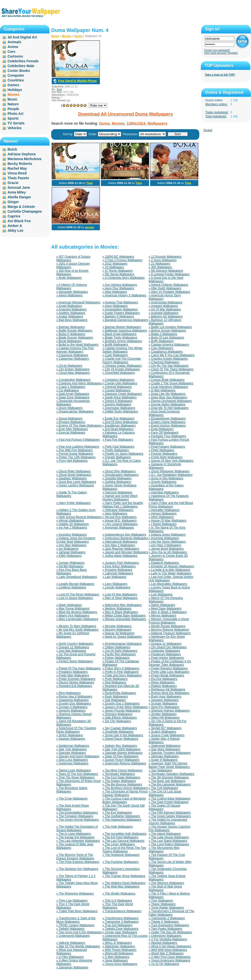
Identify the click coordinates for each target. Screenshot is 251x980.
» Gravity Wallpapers (163, 482)
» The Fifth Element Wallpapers (170, 813)
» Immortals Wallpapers (118, 528)
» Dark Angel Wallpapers (73, 394)
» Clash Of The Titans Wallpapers (171, 369)
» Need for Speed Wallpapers (122, 637)
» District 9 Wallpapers (117, 401)
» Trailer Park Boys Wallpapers (77, 911)
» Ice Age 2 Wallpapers (72, 528)
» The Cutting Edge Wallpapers (169, 799)
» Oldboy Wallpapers (116, 647)
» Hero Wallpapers (115, 514)
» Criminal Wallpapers (117, 387)
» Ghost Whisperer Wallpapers (169, 471)
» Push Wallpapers (115, 679)
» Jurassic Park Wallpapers (121, 563)
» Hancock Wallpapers (117, 492)
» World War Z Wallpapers (166, 953)
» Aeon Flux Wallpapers (118, 288)
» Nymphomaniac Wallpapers (122, 644)
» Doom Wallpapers (69, 408)
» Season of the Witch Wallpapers (125, 707)
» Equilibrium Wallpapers (119, 426)
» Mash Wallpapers (69, 605)
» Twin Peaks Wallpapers (165, 929)
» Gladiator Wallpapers (72, 478)
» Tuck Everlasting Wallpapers (169, 925)
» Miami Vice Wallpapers (73, 616)
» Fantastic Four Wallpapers (167, 436)
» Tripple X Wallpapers (164, 922)
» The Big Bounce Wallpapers (122, 784)
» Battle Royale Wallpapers (74, 331)
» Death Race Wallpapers (119, 397)
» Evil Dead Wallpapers (118, 429)
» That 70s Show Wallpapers (75, 777)
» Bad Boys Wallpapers (72, 320)
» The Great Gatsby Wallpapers (170, 816)
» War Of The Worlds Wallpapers (78, 946)
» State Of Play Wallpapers (120, 756)
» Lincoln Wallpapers (116, 587)
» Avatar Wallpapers (70, 316)
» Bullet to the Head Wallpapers (77, 345)
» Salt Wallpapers (114, 700)
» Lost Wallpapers (161, 594)
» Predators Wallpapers (72, 672)
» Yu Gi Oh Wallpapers (164, 964)
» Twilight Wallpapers (70, 929)
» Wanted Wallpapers (163, 943)
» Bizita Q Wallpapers (71, 334)
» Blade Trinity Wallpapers (120, 338)
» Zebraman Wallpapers (72, 967)
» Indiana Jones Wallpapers (167, 535)
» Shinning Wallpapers (117, 714)
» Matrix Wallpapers (162, 605)
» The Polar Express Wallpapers (78, 862)
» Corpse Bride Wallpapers (167, 380)
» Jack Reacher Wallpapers (121, 549)
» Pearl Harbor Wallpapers (166, 658)
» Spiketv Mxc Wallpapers (120, 746)
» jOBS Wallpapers (69, 556)
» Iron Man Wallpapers (71, 545)
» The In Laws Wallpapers (74, 834)
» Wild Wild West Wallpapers (168, 950)
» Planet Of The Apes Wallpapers (78, 668)
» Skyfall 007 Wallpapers (165, 728)
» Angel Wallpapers (69, 306)
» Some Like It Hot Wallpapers (123, 735)
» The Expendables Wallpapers (77, 813)
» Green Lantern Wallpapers (75, 485)
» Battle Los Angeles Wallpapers (170, 327)
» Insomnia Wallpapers (164, 538)
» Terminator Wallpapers (119, 774)
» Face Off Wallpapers (164, 433)
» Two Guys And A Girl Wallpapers (79, 932)
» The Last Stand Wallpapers (168, 841)
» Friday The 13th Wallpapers (76, 457)
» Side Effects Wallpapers (120, 718)
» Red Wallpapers (114, 682)
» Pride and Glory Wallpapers (122, 675)
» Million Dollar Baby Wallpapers (124, 616)
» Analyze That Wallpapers (120, 302)
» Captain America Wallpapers (169, 345)
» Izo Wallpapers (67, 549)
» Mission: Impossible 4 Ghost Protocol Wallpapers (169, 621)
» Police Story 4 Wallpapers (121, 668)
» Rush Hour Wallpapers (165, 696)
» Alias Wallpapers (115, 292)
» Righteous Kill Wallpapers (167, 689)
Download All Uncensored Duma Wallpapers (125, 114)
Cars (11, 52)
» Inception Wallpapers (72, 535)
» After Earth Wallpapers (165, 288)
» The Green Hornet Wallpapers (77, 820)
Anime (13, 47)
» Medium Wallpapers (117, 609)
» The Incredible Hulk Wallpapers (124, 834)
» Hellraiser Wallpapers (118, 510)
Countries (16, 80)
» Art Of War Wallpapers (165, 309)
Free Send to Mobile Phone (77, 81)
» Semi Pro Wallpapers (164, 707)
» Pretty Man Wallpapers (73, 675)
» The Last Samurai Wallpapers (123, 841)
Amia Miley (17, 192)
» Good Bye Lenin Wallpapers (76, 482)
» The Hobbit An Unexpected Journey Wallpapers (168, 821)
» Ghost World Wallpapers (74, 475)
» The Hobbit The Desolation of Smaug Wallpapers (77, 828)
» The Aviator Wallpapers (119, 781)
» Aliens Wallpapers (69, 295)
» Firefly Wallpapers (116, 450)
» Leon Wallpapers (115, 584)
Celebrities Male (21, 66)
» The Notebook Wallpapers (121, 855)
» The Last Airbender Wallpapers (78, 841)
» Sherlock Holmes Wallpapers (169, 711)
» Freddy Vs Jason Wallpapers (123, 454)
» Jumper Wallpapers (70, 563)
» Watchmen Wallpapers (119, 946)
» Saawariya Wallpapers (72, 700)
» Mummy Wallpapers (117, 630)
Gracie (13, 183)
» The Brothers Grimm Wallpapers (125, 788)
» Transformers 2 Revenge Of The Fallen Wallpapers (171, 913)
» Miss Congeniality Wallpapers (77, 619)
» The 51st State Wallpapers (121, 777)
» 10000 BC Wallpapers (118, 257)
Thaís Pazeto (18, 178)
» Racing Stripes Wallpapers (75, 682)
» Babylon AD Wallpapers (166, 316)
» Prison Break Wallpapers (166, 675)
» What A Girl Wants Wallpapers (170, 946)
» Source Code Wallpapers (167, 735)
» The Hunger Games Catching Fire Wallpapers (169, 828)
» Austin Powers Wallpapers (121, 313)
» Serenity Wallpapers (71, 711)
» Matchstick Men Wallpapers (122, 605)
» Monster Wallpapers (117, 626)
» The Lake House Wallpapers (169, 837)
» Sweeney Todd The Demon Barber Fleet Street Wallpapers (169, 765)
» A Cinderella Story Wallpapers (123, 278)
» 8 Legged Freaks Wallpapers (169, 274)
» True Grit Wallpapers (117, 925)
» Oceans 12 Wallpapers (73, 647)
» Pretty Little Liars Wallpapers (169, 672)
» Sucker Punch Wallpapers (121, 760)
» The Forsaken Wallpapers (75, 816)
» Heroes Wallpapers (163, 514)
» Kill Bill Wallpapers (70, 566)
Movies (67, 36)
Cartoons (15, 56)
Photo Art (15, 114)
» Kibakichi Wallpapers (164, 563)
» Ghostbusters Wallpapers (120, 475)
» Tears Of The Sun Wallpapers (77, 774)
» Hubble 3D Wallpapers (73, 524)
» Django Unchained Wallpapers (170, 401)
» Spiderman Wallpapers (73, 746)
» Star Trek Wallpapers (72, 749)
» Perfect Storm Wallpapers (75, 661)
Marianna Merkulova (24, 159)
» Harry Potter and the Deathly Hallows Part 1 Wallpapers (123, 505)
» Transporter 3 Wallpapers (120, 922)
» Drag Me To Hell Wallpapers (169, 408)
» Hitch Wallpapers (161, 517)
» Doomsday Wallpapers (119, 408)
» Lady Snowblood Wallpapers (77, 577)
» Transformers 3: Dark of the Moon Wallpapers (76, 920)
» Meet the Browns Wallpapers (77, 612)
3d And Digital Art (22, 37)
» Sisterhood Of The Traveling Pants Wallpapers (76, 730)
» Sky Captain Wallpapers (120, 728)
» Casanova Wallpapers (72, 355)
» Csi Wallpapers (68, 390)
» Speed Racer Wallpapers (120, 739)
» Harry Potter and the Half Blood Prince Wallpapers (171, 505)
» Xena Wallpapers (115, 960)
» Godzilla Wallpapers (117, 478)
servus (89, 227)
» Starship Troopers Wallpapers (170, 753)
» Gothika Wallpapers (117, 482)
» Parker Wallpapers (116, 658)
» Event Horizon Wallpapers (167, 426)
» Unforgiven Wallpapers (165, 936)
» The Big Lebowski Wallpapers (170, 784)
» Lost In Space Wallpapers (75, 598)
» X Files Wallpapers (70, 957)
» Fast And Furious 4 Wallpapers (78, 440)
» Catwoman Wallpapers (73, 359)
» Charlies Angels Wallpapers (168, 359)
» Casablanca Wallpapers (166, 352)
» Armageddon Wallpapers (120, 309)
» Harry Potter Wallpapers (74, 503)
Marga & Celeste (21, 207)
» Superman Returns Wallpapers (124, 763)
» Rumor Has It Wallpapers (74, 696)
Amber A (15, 226)
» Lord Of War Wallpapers (120, 594)
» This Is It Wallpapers (117, 901)
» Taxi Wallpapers (160, 770)
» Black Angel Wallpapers (119, 334)
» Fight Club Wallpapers (118, 447)
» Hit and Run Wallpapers (119, 517)
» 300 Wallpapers (160, 267)
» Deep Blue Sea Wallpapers (168, 397)
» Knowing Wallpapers (117, 570)
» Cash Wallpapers (115, 355)
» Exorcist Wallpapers (71, 433)
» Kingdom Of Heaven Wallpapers (171, 566)
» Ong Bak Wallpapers (71, 651)
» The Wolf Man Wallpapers (121, 886)
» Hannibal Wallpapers (164, 492)
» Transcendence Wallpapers (122, 911)
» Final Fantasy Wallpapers (167, 447)
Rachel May (17, 168)
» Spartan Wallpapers (71, 739)
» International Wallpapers (120, 542)
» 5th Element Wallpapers (166, 271)
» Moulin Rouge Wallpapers (167, 626)
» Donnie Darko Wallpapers (167, 404)
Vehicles (15, 128)
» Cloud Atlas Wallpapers (73, 373)
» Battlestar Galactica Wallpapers (125, 331)
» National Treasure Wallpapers (170, 633)
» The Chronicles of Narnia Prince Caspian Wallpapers (125, 793)
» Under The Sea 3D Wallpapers (170, 932)
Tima (59, 89)
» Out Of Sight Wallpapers (120, 651)
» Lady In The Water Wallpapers (170, 573)
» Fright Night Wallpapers (166, 457)
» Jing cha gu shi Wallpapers (168, 552)
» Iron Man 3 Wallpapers (165, 545)
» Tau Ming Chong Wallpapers (122, 770)
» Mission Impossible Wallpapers (124, 619)
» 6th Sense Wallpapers (118, 274)
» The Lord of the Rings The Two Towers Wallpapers (124, 850)
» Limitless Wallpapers (71, 587)
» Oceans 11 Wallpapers (165, 644)
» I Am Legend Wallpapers (120, 524)
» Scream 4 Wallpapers (72, 707)
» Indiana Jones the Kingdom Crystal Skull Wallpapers (76, 540)
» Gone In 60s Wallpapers (166, 478)
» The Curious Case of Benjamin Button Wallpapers (124, 800)
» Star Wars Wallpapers (164, 749)
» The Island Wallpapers (165, 834)
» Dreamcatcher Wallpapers (75, 411)
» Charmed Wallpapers (164, 362)
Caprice (14, 216)
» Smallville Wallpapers (118, 732)
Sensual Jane (19, 188)
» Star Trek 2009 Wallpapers (121, 749)
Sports (13, 118)
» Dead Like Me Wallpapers (167, 394)
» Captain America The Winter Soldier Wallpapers (122, 350)
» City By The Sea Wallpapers (169, 366)
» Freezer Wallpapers (163, 454)
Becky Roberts (20, 164)
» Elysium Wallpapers (71, 422)
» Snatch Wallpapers (162, 732)
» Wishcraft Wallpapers (118, 953)
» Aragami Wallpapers (163, 306)
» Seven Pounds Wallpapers (121, 711)
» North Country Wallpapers (75, 644)
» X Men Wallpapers (116, 957)
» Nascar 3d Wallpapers (118, 633)
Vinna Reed (17, 173)
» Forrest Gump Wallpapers (75, 454)
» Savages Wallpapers (164, 700)
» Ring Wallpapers (69, 693)
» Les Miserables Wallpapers (168, 584)
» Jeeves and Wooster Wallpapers (125, 552)
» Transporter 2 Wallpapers (167, 918)
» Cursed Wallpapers (116, 390)
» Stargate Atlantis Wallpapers (122, 753)
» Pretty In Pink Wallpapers (120, 672)
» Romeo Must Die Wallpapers (169, 693)
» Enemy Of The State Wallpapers (79, 426)
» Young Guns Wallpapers (120, 964)
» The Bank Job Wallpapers (167, 781)
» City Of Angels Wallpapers (121, 369)
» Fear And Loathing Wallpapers (78, 447)
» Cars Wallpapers (161, 348)
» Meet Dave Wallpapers (165, 609)
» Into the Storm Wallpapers (167, 542)
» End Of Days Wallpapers (120, 422)
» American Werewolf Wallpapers (78, 302)
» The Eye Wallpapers (117, 813)
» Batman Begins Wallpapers (122, 327)
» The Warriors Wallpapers (166, 883)
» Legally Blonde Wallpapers (75, 584)
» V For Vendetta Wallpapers (168, 939)
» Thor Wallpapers (161, 901)
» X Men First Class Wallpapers (170, 957)
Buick (12, 149)
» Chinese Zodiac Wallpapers (122, 366)
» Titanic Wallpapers (162, 904)
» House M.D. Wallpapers (119, 521)
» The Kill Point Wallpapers (120, 837)
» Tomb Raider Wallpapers (166, 908)
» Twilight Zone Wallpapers (120, 929)
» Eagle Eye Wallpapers (118, 418)
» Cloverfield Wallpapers (119, 373)
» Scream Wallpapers (163, 704)
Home (55, 36)
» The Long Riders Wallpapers (169, 844)
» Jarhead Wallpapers (71, 552)
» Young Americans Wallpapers (169, 960)
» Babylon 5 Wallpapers (118, 316)
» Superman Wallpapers (72, 763)
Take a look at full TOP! (220, 75)
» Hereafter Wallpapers (164, 510)
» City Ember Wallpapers (73, 369)
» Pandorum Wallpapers (165, 654)
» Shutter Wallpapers (163, 714)
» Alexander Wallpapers (72, 292)
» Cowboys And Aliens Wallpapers (79, 383)
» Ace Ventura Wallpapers (120, 285)
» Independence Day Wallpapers (124, 535)
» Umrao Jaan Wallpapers (120, 932)
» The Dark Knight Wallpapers (169, 802)
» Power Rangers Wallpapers (168, 668)
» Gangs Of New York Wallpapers (171, 461)
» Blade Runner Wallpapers (75, 338)
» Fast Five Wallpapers (118, 440)
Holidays (15, 90)
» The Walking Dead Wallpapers (124, 883)
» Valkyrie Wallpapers (71, 943)
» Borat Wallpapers (69, 341)
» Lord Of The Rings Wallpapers (78, 594)
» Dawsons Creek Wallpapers (122, 394)
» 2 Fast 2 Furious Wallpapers (122, 260)
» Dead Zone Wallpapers (73, 397)
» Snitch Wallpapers (70, 735)
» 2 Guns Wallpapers (163, 260)
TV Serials (16, 123)
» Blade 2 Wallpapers (163, 334)
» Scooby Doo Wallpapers (74, 704)
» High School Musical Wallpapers (79, 517)
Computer (16, 75)
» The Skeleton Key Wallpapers (77, 869)
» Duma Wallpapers (69, 418)
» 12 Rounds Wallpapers (165, 257)
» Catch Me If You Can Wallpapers (172, 355)
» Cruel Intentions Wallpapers (168, 387)
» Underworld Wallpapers (73, 936)
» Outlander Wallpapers (164, 651)
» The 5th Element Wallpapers (169, 777)
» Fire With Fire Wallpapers (74, 450)
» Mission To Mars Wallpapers (76, 626)
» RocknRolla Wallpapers (119, 693)
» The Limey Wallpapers (119, 844)
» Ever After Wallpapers (72, 429)
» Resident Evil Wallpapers (74, 686)
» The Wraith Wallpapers (119, 894)
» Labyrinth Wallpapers (118, 573)
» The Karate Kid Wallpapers (75, 837)
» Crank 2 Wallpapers (71, 387)
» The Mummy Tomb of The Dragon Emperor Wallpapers (75, 857)
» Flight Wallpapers (161, 450)
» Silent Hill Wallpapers (164, 718)
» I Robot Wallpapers (163, 524)
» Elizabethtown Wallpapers (167, 418)
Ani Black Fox (19, 221)
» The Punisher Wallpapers (120, 862)
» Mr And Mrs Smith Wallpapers (77, 630)
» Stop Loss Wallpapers (72, 760)
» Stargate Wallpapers (71, 753)
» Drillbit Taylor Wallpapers (120, 411)
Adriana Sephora (22, 154)
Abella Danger (19, 197)
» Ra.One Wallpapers (163, 679)
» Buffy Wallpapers (161, 341)
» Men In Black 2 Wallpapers (168, 612)
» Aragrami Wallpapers (71, 309)
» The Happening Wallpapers (122, 820)
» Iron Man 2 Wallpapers (119, 545)
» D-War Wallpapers (162, 390)
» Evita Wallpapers (161, 429)
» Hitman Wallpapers (70, 521)
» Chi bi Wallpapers (69, 366)
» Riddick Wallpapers (163, 686)
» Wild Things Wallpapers (119, 950)
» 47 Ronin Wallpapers (118, 271)
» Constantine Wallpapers (73, 380)
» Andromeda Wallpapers (165, 302)
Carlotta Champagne (25, 211)
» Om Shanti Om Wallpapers (168, 647)
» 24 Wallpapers (113, 267)
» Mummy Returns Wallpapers (169, 630)
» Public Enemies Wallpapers (76, 679)
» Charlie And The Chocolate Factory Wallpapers (122, 360)
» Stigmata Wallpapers (164, 756)
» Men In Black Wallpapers (120, 612)
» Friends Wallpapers (117, 457)
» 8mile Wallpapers (69, 278)
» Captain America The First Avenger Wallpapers (75, 350)
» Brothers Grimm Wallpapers (122, 341)
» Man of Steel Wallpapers (120, 598)
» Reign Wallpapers (162, 682)
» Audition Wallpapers (71, 313)
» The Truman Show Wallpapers (124, 876)
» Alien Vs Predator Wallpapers (169, 292)
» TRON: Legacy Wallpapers (75, 925)
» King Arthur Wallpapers (119, 566)
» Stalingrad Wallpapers (165, 746)
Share (207, 130)
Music (13, 99)
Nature (13, 104)
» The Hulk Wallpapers (118, 827)
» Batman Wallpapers (71, 327)
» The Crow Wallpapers (72, 799)
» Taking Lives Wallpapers (74, 770)
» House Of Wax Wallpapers (168, 521)
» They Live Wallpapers (72, 901)
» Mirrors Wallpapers (162, 616)
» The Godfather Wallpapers (121, 816)
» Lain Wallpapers (114, 577)
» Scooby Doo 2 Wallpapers (121, 704)
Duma (78, 36)
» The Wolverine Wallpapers (75, 894)
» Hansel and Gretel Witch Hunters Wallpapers (120, 498)
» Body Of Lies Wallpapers (166, 338)
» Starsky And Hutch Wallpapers (78, 756)
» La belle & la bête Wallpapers (169, 570)
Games (13, 85)
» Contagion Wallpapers (118, 380)
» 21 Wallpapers (159, 264)
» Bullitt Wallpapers (115, 345)
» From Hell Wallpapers (72, 461)
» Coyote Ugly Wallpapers (120, 383)
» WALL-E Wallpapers (117, 943)
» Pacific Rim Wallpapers (119, 654)
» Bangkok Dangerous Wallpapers (125, 320)
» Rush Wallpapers (115, 696)
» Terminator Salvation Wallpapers (171, 774)
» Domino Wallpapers (117, 404)
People (13, 109)
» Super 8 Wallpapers (163, 760)
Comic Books (19, 71)
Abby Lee (15, 230)
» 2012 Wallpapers (115, 264)
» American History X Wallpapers (124, 295)
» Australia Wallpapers (164, 313)
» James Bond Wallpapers (166, 549)
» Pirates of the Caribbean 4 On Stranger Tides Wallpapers (170, 663)
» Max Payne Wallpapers (73, 609)
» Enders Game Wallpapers (167, 422)
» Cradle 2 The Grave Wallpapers (171, 383)
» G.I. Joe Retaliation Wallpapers (171, 475)
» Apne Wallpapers (115, 306)
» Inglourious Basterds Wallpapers (125, 538)
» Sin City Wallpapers (117, 721)
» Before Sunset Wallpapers (167, 331)
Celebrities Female (23, 61)
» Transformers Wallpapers (120, 918)
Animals (14, 42)
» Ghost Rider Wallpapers (73, 471)
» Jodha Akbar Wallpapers (120, 556)
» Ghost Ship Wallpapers (119, 471)
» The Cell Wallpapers (163, 788)
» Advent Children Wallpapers (168, 285)
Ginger (13, 202)
